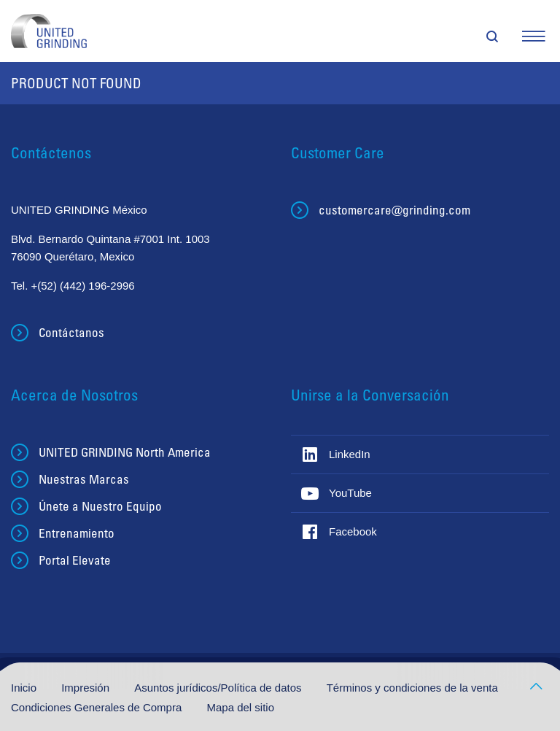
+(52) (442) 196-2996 (83, 286)
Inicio (25, 688)
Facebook (353, 531)
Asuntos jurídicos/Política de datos (219, 688)
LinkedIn (350, 454)
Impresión (87, 688)
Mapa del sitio (240, 707)
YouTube (350, 493)
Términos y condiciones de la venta (412, 688)
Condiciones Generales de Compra (98, 707)
